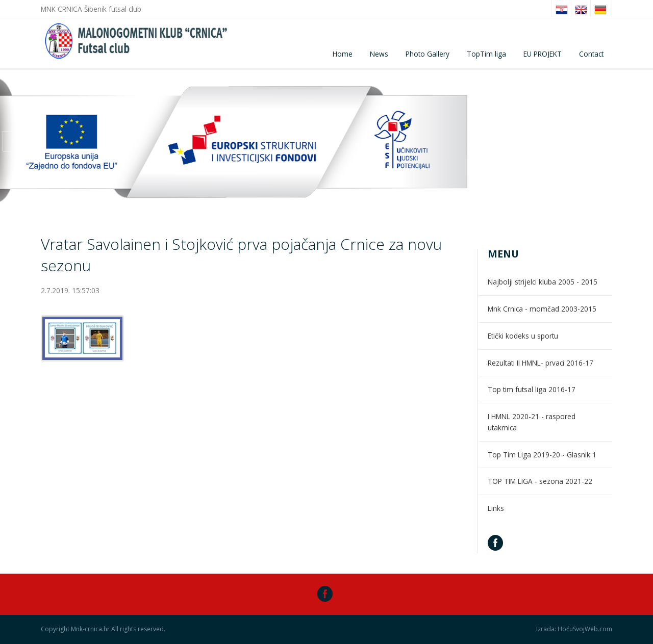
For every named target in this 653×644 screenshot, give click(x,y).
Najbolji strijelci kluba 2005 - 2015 (543, 282)
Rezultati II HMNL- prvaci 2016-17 (541, 363)
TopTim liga (486, 54)
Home (343, 54)
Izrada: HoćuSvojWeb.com (574, 629)
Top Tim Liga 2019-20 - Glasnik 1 (542, 455)
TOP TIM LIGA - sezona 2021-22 (540, 481)
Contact (591, 54)
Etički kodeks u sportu (523, 336)
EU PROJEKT (543, 54)
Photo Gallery (428, 54)
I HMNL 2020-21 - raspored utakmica (532, 422)
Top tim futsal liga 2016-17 (532, 389)
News (379, 54)
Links (496, 508)
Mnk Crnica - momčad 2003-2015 (542, 309)
